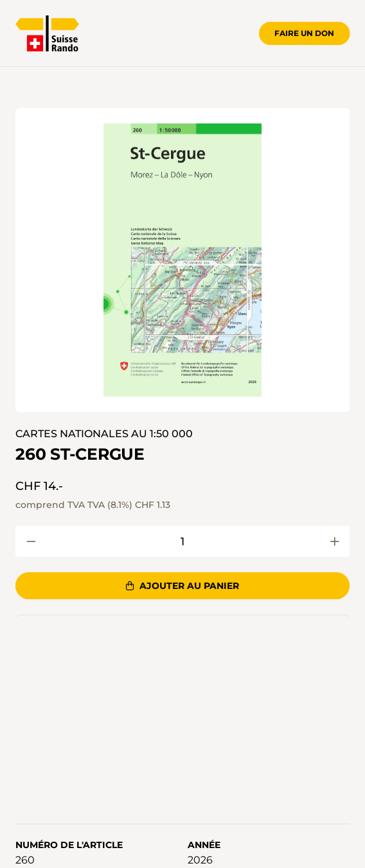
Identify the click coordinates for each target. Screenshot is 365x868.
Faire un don (304, 33)
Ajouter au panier (182, 586)
